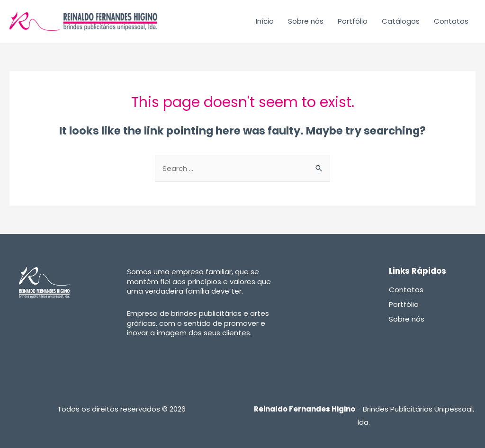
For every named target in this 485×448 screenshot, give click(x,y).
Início (265, 21)
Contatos (451, 21)
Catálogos (401, 21)
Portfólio (353, 21)
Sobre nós (306, 21)
